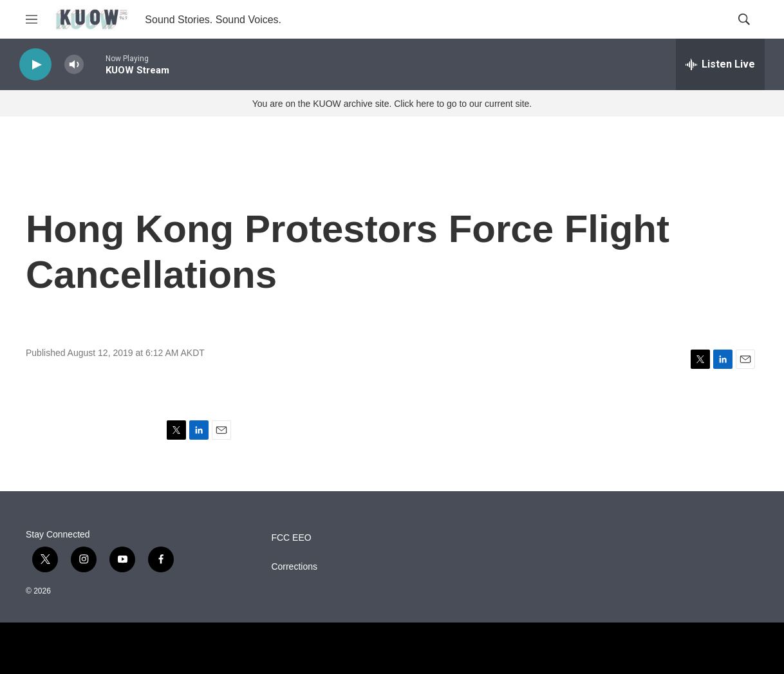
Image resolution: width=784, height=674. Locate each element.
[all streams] (720, 64)
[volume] (74, 65)
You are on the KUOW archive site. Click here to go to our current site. (392, 104)
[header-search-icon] (744, 19)
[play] (35, 65)
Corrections (294, 567)
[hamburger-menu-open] (32, 19)
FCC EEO (291, 538)
